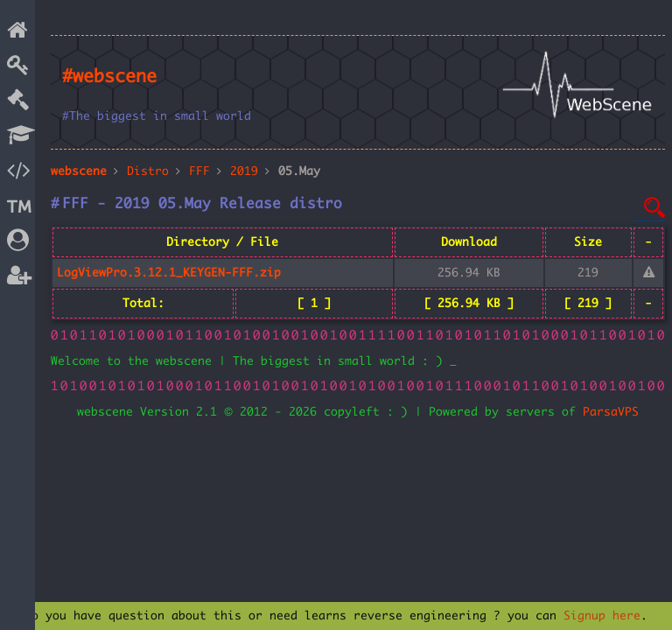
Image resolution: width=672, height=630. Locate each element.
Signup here (602, 616)
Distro (148, 171)
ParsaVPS (611, 412)
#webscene (109, 77)
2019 (244, 171)
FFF (199, 171)
